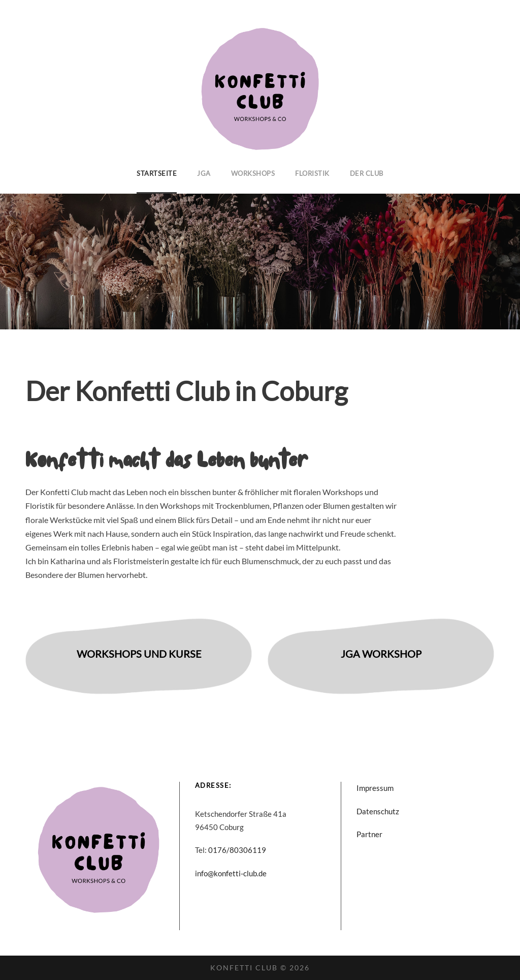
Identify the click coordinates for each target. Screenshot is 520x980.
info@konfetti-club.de (231, 873)
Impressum (375, 788)
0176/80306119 (237, 850)
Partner (369, 834)
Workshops (253, 173)
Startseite (157, 173)
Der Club (367, 173)
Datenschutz (378, 811)
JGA (204, 173)
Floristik (312, 173)
